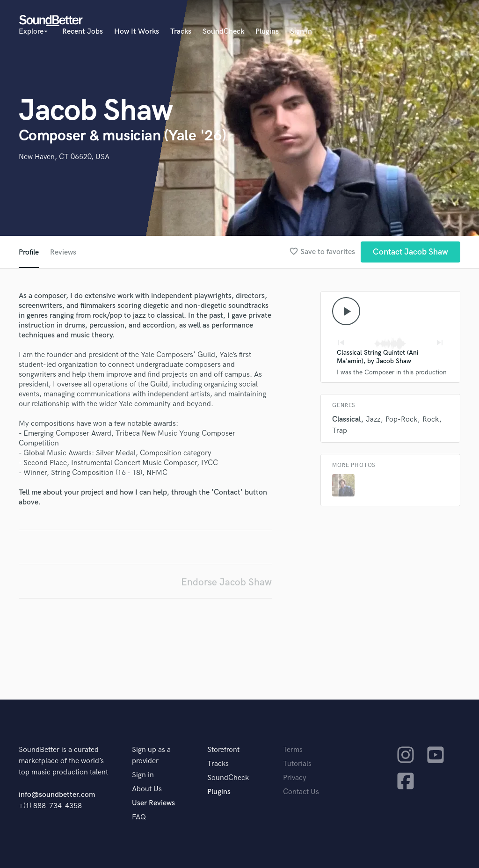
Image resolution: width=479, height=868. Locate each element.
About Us (147, 789)
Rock (431, 419)
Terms (293, 750)
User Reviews (153, 803)
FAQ (139, 817)
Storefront (223, 750)
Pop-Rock (401, 419)
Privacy (295, 778)
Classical (346, 419)
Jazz (373, 419)
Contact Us (301, 792)
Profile (29, 252)
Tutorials (297, 764)
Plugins (267, 32)
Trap (340, 431)
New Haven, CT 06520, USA (64, 157)
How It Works (137, 32)
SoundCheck (223, 32)
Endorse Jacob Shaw (226, 582)
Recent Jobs (83, 32)
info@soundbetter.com (57, 795)
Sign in (301, 32)
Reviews (63, 252)
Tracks (181, 32)
